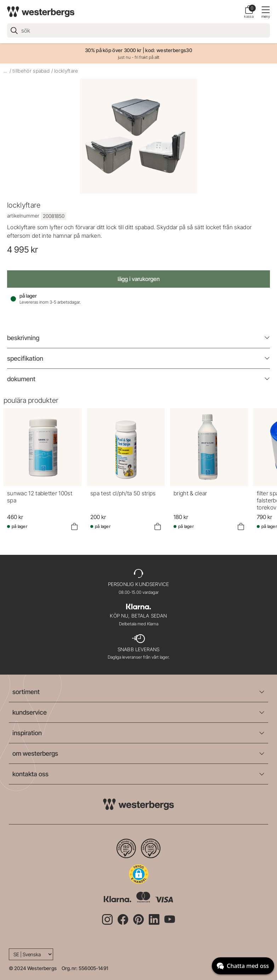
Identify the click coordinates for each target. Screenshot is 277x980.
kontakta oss (30, 774)
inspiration (27, 733)
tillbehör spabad (31, 71)
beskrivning (23, 338)
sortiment (26, 692)
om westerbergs (35, 753)
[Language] (31, 954)
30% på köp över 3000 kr (113, 50)
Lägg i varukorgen (139, 279)
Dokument (21, 379)
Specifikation (25, 358)
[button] (139, 874)
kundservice (30, 712)
